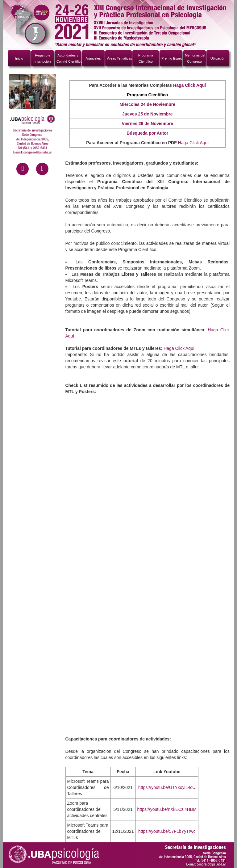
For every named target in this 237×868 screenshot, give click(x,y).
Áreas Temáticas (119, 58)
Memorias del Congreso (195, 58)
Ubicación (218, 58)
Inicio (19, 58)
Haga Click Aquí (193, 143)
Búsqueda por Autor (147, 133)
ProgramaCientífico (146, 58)
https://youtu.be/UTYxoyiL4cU (167, 787)
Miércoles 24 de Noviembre (147, 104)
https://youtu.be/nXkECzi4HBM (167, 809)
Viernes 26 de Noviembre (148, 124)
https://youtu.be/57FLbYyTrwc (167, 831)
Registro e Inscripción (43, 58)
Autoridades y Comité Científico (69, 58)
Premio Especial (172, 58)
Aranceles (93, 58)
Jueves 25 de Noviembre (147, 114)
